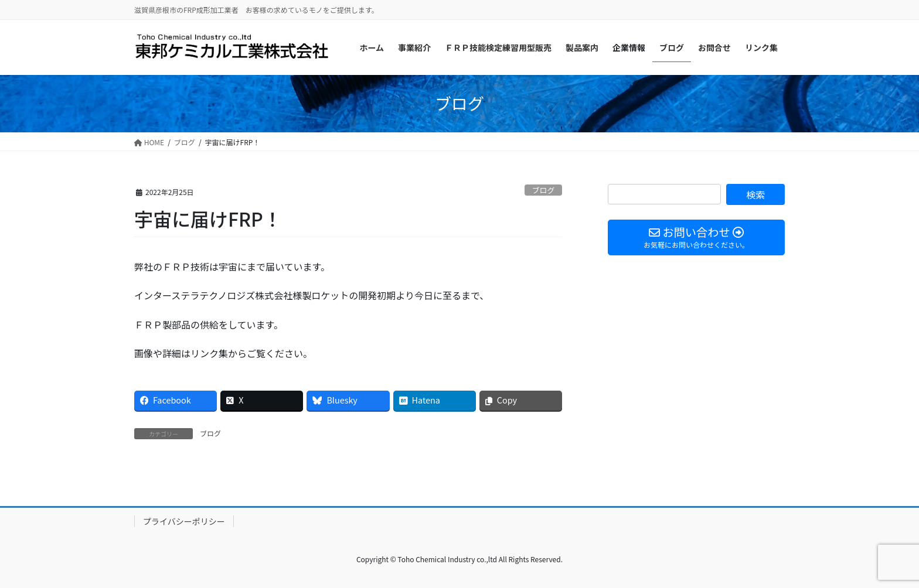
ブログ (543, 190)
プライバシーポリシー (184, 521)
